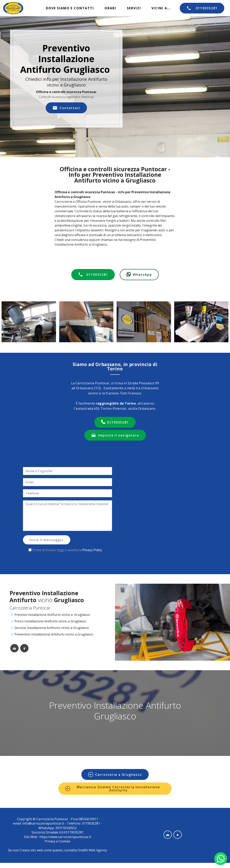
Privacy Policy (92, 550)
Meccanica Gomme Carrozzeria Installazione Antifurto (113, 789)
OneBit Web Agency (92, 850)
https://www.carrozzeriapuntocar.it (65, 837)
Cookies (65, 841)
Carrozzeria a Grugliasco (115, 775)
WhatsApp (139, 275)
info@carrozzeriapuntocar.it (43, 823)
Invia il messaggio (47, 540)
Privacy (50, 841)
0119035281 (202, 8)
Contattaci (66, 108)
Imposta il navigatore (115, 435)
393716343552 (66, 828)
